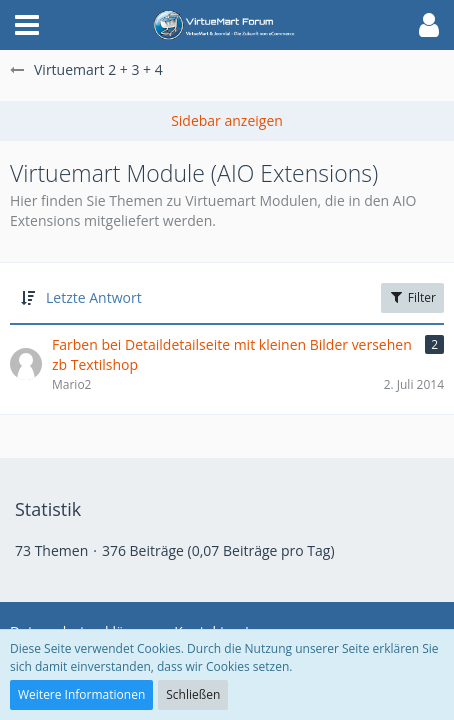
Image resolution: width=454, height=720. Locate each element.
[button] (27, 25)
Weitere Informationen (81, 694)
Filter (412, 297)
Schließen (193, 694)
